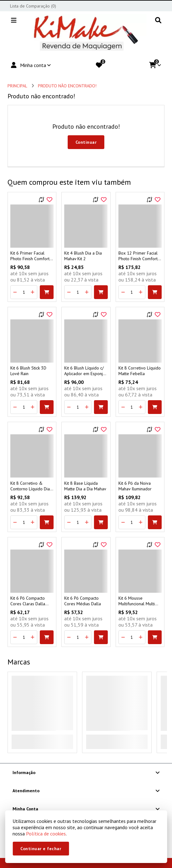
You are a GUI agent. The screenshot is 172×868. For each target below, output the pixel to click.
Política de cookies (46, 834)
